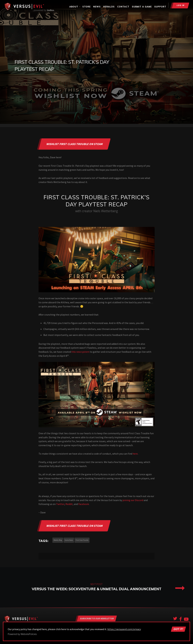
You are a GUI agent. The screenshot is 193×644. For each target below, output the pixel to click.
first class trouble (82, 540)
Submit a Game (142, 7)
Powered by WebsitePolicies (22, 634)
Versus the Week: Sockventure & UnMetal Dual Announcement (96, 587)
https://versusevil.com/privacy (124, 629)
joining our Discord (133, 500)
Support (160, 7)
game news (69, 540)
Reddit (69, 504)
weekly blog (58, 540)
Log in (181, 5)
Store (87, 7)
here (135, 454)
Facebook (84, 504)
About (75, 7)
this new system (80, 352)
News (97, 7)
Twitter (60, 504)
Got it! (178, 629)
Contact (123, 7)
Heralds (109, 7)
